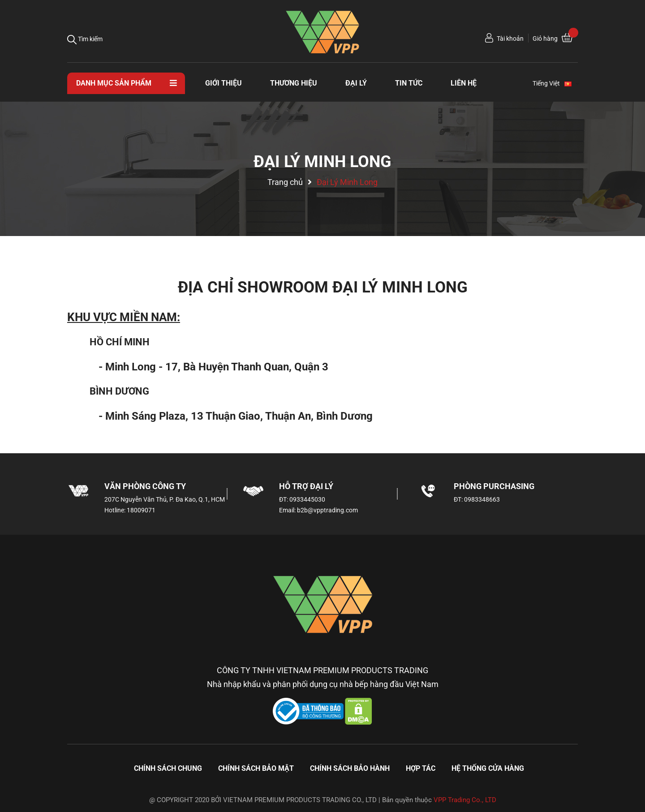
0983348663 (482, 499)
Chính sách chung (168, 768)
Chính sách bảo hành (350, 768)
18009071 (141, 510)
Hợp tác (421, 768)
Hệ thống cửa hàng (488, 768)
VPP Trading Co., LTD (465, 800)
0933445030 (307, 499)
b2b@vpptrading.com (327, 510)
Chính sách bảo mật (256, 768)
